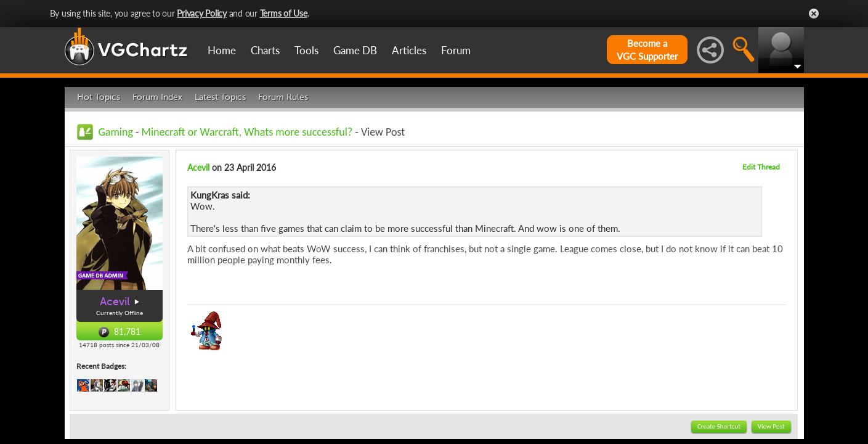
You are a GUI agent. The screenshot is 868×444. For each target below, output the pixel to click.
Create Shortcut (719, 426)
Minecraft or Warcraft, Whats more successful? (247, 132)
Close (814, 14)
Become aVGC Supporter (647, 50)
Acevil (115, 302)
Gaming (116, 132)
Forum (456, 50)
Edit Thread (761, 167)
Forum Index (157, 97)
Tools (306, 50)
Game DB (355, 50)
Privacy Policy (202, 13)
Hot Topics (99, 97)
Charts (265, 50)
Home (222, 50)
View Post (771, 426)
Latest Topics (220, 97)
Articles (409, 50)
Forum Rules (283, 97)
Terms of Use (284, 13)
